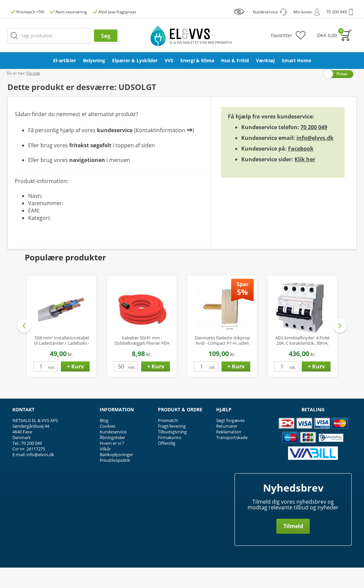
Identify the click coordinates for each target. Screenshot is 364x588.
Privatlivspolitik (115, 481)
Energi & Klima (197, 60)
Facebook (301, 169)
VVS (169, 60)
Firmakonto (170, 458)
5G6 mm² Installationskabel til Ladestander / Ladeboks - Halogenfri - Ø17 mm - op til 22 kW (62, 361)
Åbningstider (112, 458)
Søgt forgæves (230, 441)
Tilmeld (293, 547)
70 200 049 (314, 147)
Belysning (94, 60)
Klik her (305, 179)
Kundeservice (113, 452)
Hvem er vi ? (112, 464)
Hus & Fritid (235, 60)
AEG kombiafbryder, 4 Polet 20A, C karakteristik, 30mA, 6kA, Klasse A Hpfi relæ (303, 361)
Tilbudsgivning (172, 452)
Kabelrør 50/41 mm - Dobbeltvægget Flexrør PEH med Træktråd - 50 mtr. (142, 361)
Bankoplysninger (116, 475)
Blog (104, 441)
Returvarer (227, 446)
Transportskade (232, 458)
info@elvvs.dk (315, 158)
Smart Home (296, 60)
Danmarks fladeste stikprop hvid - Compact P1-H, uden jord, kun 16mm (222, 361)
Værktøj (265, 60)
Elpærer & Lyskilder (135, 60)
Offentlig (167, 464)
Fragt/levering (172, 446)
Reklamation (229, 452)
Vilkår (105, 469)
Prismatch (168, 441)
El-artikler (65, 60)
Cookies (108, 446)
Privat (342, 94)
